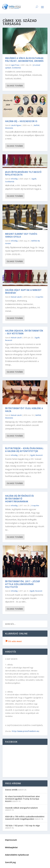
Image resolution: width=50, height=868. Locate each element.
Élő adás (14, 641)
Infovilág (14, 179)
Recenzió (9, 340)
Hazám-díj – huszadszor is (21, 121)
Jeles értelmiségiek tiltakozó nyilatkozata (23, 173)
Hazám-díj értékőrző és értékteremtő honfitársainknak (20, 499)
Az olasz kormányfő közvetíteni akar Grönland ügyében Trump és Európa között (23, 799)
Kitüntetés (9, 128)
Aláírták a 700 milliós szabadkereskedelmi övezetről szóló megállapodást (25, 818)
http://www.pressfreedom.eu (25, 731)
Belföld (37, 125)
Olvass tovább (15, 86)
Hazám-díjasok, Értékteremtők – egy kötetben (24, 332)
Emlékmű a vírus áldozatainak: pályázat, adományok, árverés (25, 60)
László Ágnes (16, 125)
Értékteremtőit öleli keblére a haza (24, 410)
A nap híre (39, 297)
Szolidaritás (16, 68)
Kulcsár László (16, 297)
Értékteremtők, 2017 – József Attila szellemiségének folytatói (23, 584)
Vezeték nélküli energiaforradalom (22, 808)
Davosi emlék (11, 790)
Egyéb (34, 179)
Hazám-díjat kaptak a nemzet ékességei (23, 291)
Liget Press (15, 65)
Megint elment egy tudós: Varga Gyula (21, 235)
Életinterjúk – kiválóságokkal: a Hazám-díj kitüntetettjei (24, 450)
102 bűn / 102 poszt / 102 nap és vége (22, 826)
